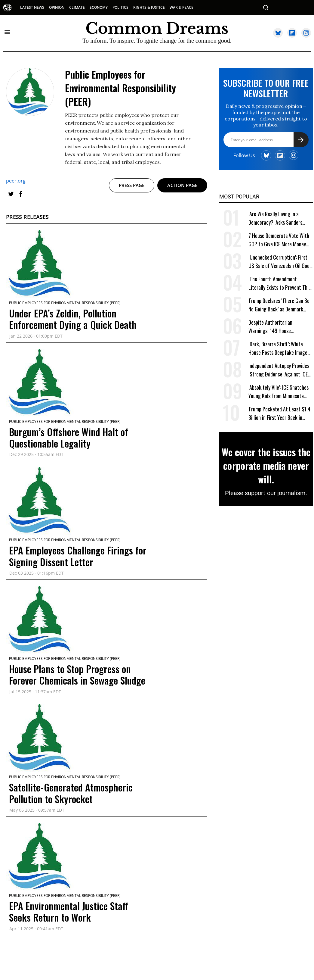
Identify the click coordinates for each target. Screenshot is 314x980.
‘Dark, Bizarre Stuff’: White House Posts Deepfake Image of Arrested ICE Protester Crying (278, 348)
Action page (182, 185)
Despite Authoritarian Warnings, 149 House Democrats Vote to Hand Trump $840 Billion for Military (280, 327)
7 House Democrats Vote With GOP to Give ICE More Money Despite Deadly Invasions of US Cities (279, 240)
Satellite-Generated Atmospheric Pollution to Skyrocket (71, 793)
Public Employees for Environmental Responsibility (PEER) (65, 303)
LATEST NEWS (32, 7)
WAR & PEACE (182, 7)
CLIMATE (77, 7)
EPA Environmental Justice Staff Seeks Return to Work (69, 911)
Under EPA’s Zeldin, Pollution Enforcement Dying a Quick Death (73, 319)
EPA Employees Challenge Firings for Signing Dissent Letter (78, 556)
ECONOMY (99, 7)
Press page (132, 185)
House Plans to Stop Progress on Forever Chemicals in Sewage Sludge (77, 674)
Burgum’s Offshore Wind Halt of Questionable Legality (69, 437)
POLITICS (120, 7)
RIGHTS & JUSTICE (149, 7)
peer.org (16, 181)
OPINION (57, 7)
